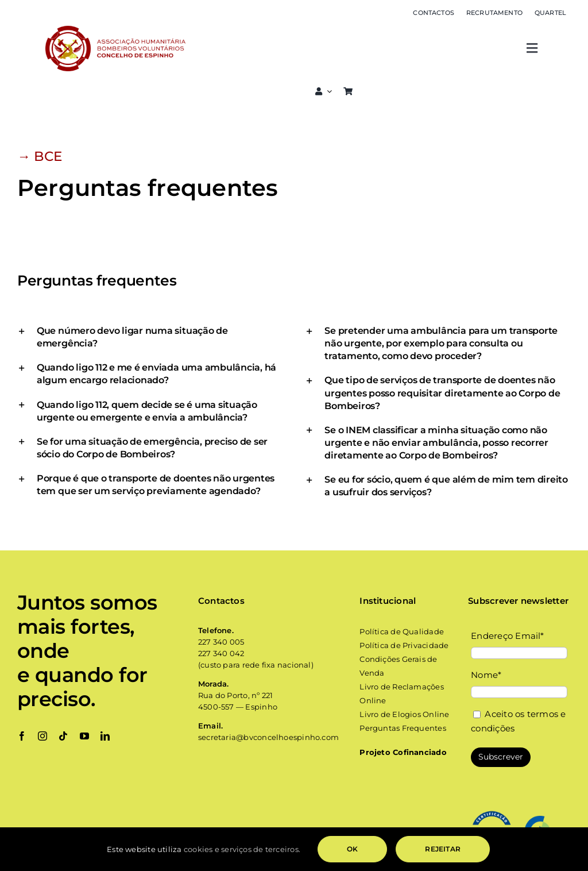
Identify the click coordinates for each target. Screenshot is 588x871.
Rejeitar (442, 849)
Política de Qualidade (402, 631)
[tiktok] (63, 736)
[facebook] (22, 736)
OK (352, 849)
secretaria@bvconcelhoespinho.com (268, 737)
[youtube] (84, 736)
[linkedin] (105, 736)
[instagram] (42, 736)
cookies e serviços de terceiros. (242, 849)
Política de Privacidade (405, 645)
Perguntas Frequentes (403, 728)
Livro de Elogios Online (404, 714)
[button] (150, 337)
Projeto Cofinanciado (403, 752)
